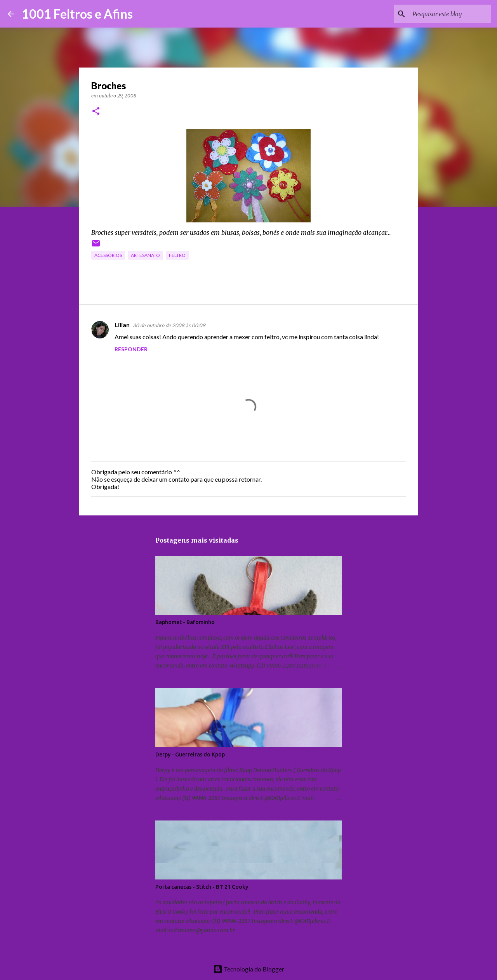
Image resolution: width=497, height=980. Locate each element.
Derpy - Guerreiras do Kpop (190, 755)
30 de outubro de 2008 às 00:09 (169, 325)
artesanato (145, 255)
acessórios (108, 255)
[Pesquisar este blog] (450, 14)
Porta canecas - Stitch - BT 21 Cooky (202, 887)
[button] (96, 112)
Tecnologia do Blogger (249, 969)
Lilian (122, 325)
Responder (131, 349)
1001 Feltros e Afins (77, 14)
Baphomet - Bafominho (185, 622)
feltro (177, 255)
